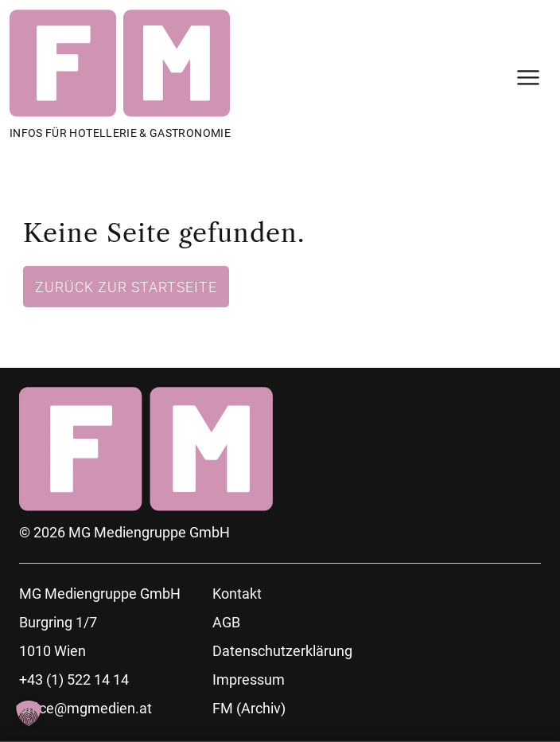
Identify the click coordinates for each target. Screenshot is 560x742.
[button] (29, 713)
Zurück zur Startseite (126, 287)
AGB (226, 622)
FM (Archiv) (249, 708)
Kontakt (237, 594)
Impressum (249, 680)
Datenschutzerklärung (282, 651)
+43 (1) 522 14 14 (74, 680)
